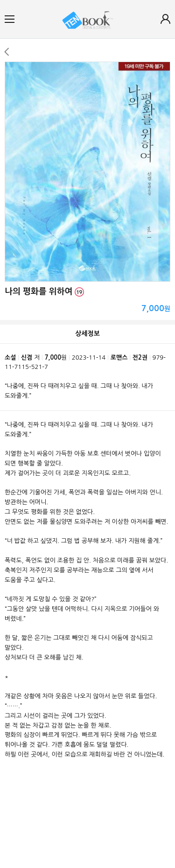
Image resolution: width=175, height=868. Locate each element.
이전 (6, 52)
